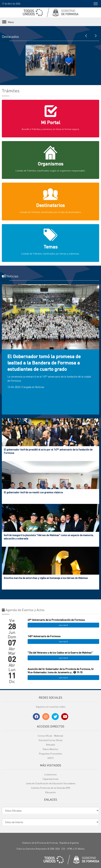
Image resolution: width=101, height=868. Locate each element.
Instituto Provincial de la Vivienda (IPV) (51, 788)
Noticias (40, 387)
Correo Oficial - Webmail (50, 736)
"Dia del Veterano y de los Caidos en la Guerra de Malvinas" (60, 652)
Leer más (63, 625)
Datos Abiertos (50, 749)
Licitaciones (50, 774)
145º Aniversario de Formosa (44, 636)
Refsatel (51, 745)
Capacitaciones (51, 779)
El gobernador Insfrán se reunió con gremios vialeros (33, 492)
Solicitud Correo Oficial (50, 740)
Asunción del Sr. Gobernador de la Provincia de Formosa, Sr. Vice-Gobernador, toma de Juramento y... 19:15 (61, 670)
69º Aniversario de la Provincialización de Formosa (56, 620)
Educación (50, 792)
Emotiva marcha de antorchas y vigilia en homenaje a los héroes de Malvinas (46, 578)
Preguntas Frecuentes (50, 754)
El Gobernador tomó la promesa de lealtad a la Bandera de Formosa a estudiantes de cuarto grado (44, 363)
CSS (63, 849)
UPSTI (50, 758)
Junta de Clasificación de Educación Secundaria (50, 783)
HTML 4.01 (72, 849)
